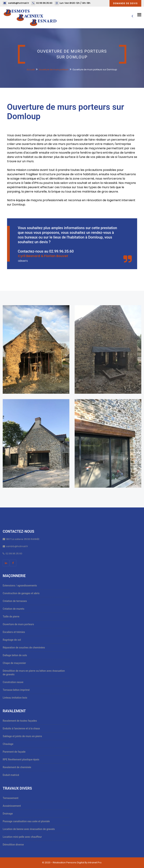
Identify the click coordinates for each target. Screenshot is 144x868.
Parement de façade (14, 752)
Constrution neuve (13, 682)
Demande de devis (125, 3)
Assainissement (12, 806)
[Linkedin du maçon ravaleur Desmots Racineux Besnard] (6, 563)
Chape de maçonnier (14, 663)
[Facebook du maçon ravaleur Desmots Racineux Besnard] (13, 563)
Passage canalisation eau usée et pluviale (26, 821)
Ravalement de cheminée (17, 767)
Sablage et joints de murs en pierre (22, 736)
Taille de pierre (11, 617)
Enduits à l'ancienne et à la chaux (21, 728)
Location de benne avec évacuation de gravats (29, 829)
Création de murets (14, 609)
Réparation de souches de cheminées (24, 648)
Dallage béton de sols (15, 655)
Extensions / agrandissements (20, 586)
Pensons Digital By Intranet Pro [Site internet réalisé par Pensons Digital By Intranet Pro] (84, 863)
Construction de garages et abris (21, 593)
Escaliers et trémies (14, 632)
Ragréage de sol (12, 640)
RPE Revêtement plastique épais (21, 759)
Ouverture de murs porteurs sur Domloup (66, 112)
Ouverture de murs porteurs (54, 69)
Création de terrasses (15, 601)
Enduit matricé (11, 775)
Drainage (8, 814)
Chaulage (8, 744)
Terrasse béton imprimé (16, 690)
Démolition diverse (13, 845)
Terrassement (11, 798)
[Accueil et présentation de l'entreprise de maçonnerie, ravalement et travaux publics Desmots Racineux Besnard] (30, 17)
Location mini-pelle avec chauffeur (22, 837)
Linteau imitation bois (15, 698)
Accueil (31, 69)
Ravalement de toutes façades (20, 721)
